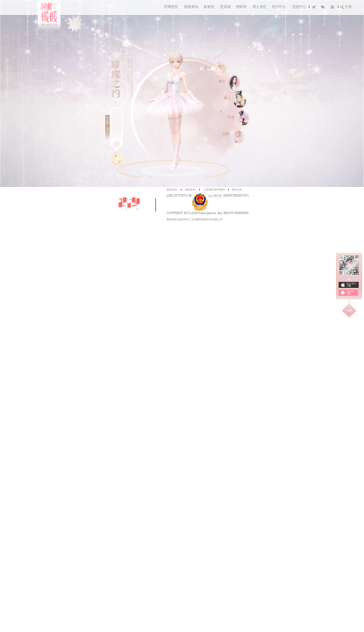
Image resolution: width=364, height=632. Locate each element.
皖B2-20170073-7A (179, 195)
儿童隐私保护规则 (214, 189)
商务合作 (237, 189)
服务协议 (172, 189)
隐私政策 (190, 189)
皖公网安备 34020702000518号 (220, 195)
